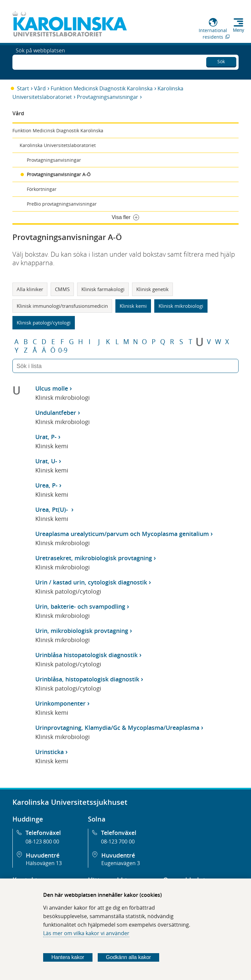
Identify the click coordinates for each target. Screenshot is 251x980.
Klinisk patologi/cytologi (44, 323)
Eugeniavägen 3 (121, 863)
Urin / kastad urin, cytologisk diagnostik (91, 582)
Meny (239, 30)
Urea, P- (46, 485)
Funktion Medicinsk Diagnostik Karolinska (102, 88)
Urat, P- (46, 437)
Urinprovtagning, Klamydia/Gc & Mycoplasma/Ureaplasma (117, 728)
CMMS (62, 289)
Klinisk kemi (133, 306)
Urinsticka (50, 752)
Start (23, 88)
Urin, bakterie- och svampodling (80, 606)
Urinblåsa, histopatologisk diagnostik (87, 679)
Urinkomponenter (60, 703)
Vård (40, 88)
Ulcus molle (52, 388)
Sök (221, 60)
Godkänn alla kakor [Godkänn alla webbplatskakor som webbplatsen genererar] (128, 957)
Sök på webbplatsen (40, 62)
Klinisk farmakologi (103, 289)
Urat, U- (46, 461)
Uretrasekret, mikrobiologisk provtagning (94, 558)
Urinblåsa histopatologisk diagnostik (86, 655)
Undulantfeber (56, 413)
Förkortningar (42, 189)
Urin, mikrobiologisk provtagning (82, 631)
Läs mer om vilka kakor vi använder (86, 933)
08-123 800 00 (42, 841)
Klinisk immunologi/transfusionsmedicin (62, 306)
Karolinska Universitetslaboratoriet (58, 145)
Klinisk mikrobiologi (181, 306)
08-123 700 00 (118, 841)
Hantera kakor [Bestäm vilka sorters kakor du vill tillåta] (68, 957)
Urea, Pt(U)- (52, 509)
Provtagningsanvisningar (108, 97)
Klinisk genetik (152, 289)
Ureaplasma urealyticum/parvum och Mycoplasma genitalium (122, 534)
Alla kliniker (30, 289)
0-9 (63, 350)
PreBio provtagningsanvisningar (62, 204)
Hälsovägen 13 (44, 863)
